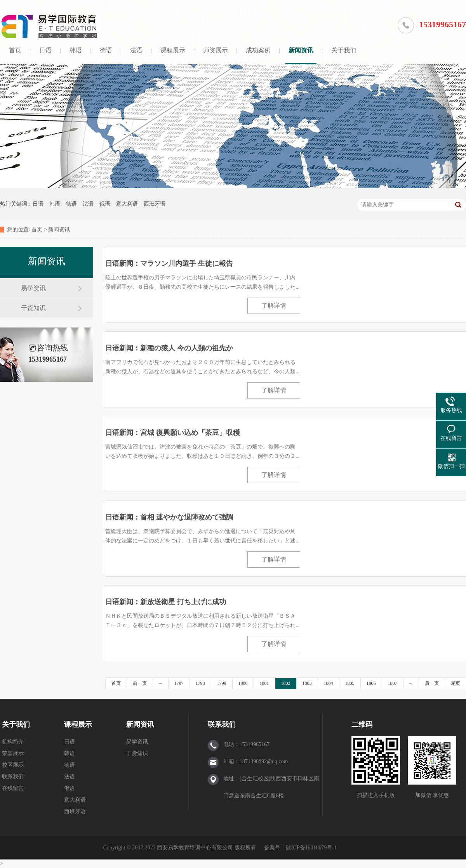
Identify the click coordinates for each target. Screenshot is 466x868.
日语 (45, 50)
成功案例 (258, 50)
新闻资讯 (301, 50)
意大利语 (127, 204)
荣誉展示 (13, 753)
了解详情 (274, 306)
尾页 (456, 683)
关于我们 (344, 50)
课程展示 (173, 50)
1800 (243, 683)
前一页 (140, 683)
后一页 (432, 683)
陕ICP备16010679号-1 (311, 848)
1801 (264, 683)
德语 (106, 50)
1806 (371, 683)
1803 (307, 683)
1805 (350, 683)
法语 (136, 50)
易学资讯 (33, 288)
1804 (329, 683)
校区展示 (13, 765)
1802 (286, 683)
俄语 (105, 204)
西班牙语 (155, 204)
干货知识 (33, 308)
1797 (179, 683)
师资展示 (216, 50)
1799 (222, 683)
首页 (15, 50)
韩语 (76, 50)
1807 (393, 683)
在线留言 (13, 788)
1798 (200, 683)
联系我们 (13, 777)
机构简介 (13, 742)
